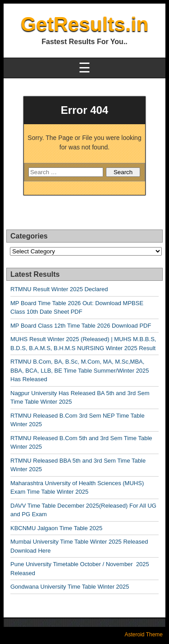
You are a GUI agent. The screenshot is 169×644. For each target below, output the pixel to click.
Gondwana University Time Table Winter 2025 (70, 587)
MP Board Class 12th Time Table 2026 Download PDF (81, 326)
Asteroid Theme (144, 635)
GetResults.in (85, 24)
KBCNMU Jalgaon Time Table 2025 (56, 528)
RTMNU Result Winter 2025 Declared (59, 289)
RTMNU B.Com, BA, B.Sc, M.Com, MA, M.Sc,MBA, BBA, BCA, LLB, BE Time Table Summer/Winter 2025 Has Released (80, 370)
